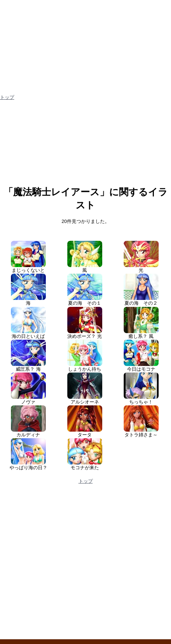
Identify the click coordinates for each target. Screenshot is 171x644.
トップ (7, 97)
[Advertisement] (85, 145)
